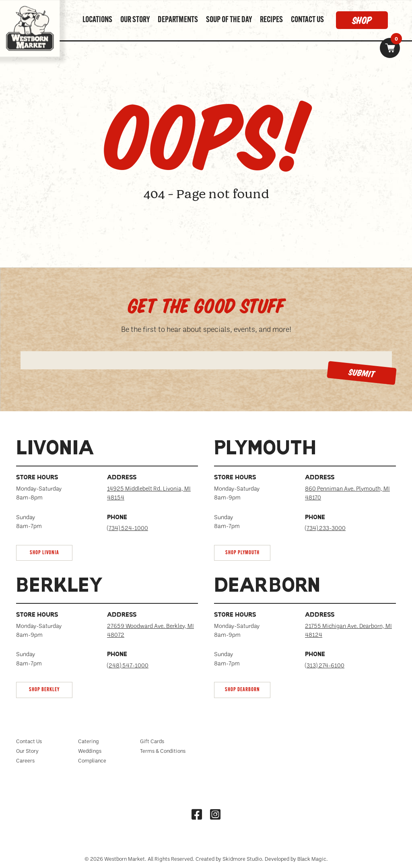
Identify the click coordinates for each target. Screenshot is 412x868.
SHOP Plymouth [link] (242, 553)
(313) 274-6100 (325, 665)
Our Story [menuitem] (27, 751)
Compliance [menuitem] (92, 760)
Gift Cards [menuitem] (152, 741)
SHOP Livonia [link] (44, 553)
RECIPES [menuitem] (271, 20)
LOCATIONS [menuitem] (97, 20)
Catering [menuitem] (89, 741)
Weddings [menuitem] (90, 751)
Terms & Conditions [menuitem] (163, 751)
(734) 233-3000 (325, 528)
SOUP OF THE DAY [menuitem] (229, 20)
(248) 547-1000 (128, 665)
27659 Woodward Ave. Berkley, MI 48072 (150, 630)
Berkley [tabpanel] (60, 587)
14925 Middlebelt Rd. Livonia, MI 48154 (149, 493)
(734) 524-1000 (128, 528)
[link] (390, 48)
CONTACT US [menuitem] (307, 20)
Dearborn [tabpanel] (267, 587)
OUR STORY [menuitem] (135, 20)
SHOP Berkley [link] (44, 690)
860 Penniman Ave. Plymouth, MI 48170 (347, 493)
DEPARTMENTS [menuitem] (178, 20)
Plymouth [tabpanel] (265, 450)
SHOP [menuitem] (362, 20)
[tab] (107, 500)
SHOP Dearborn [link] (242, 690)
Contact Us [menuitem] (29, 741)
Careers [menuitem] (25, 760)
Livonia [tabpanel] (55, 450)
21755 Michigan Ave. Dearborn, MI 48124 (348, 630)
